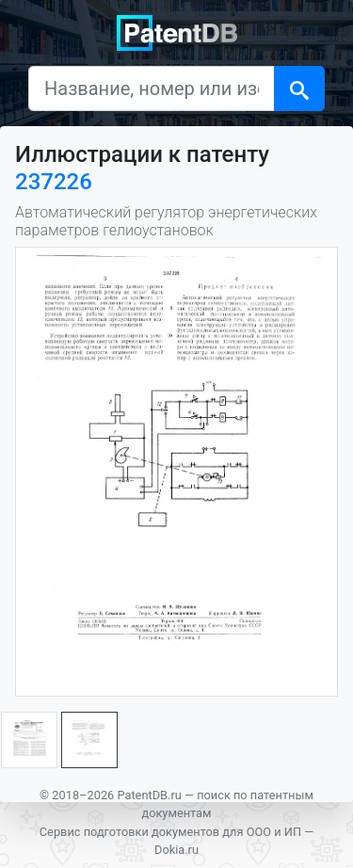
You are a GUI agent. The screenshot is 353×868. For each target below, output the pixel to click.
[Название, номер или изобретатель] (152, 88)
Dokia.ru (176, 850)
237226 (54, 182)
